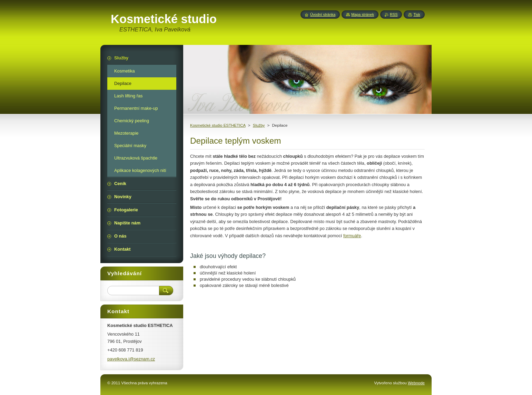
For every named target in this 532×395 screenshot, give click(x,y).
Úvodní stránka (323, 15)
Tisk (417, 15)
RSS (394, 15)
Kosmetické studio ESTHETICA (218, 125)
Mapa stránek (363, 15)
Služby (259, 125)
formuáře (352, 236)
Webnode (416, 383)
